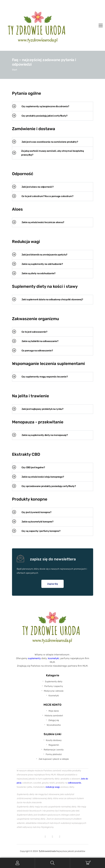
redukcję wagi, (53, 787)
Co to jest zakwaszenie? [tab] (30, 332)
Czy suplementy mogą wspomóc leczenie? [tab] (40, 377)
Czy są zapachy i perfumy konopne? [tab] (36, 531)
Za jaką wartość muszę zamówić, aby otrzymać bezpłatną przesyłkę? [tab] (48, 153)
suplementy (34, 658)
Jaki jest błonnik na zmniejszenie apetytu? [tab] (40, 255)
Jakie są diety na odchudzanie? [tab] (34, 273)
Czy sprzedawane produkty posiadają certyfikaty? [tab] (44, 486)
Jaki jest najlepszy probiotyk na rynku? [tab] (38, 409)
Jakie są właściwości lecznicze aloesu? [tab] (38, 222)
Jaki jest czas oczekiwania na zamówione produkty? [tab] (45, 142)
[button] (53, 584)
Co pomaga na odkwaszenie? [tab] (33, 351)
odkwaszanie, (75, 783)
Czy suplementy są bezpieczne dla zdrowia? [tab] (41, 106)
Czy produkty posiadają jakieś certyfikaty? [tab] (40, 116)
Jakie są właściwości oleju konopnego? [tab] (38, 477)
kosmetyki (54, 658)
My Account (17, 863)
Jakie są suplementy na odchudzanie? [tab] (38, 264)
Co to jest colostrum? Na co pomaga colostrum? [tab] (43, 196)
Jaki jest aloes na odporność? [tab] (33, 187)
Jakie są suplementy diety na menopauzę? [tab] (40, 435)
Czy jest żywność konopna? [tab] (32, 512)
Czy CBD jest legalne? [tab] (29, 468)
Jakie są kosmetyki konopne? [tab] (33, 522)
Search (52, 863)
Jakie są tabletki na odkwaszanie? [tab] (35, 341)
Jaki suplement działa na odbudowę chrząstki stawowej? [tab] (48, 300)
